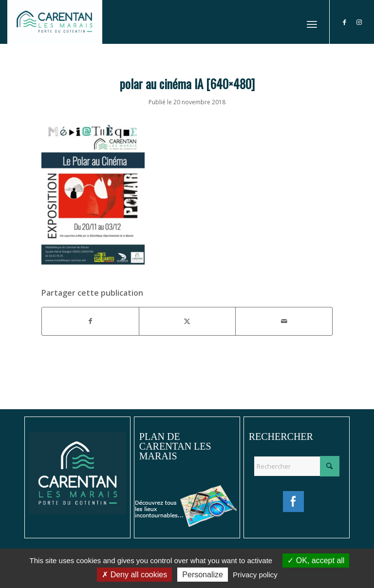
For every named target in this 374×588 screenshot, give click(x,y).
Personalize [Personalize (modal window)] (203, 575)
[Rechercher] (297, 466)
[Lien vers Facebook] (345, 22)
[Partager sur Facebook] (90, 321)
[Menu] (312, 22)
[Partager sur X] (187, 321)
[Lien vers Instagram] (359, 22)
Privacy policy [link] (255, 575)
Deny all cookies (134, 575)
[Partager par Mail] (284, 321)
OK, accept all (316, 560)
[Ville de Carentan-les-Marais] (55, 22)
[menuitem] (312, 22)
